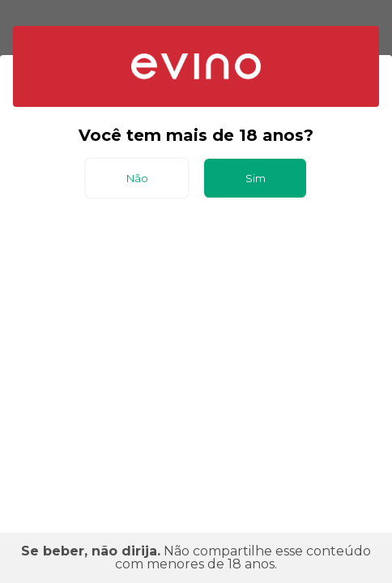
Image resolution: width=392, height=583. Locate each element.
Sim (256, 178)
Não (137, 178)
